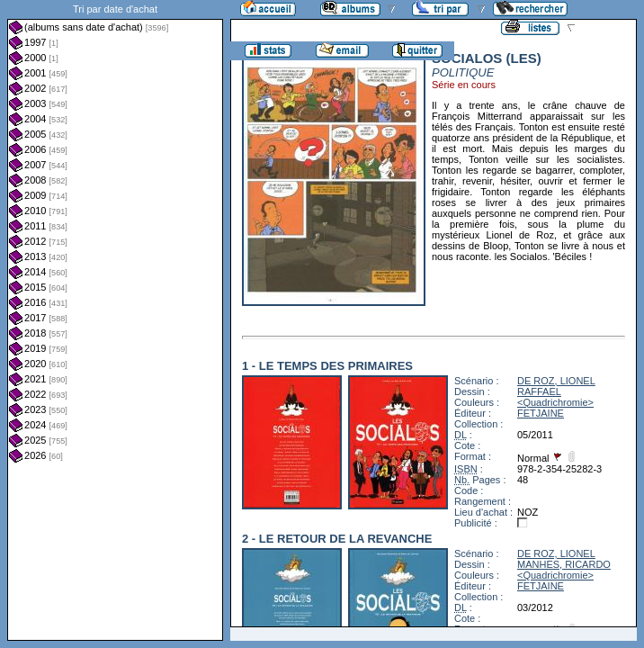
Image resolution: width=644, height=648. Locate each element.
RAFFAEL (539, 391)
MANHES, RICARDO (564, 564)
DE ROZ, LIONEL (556, 381)
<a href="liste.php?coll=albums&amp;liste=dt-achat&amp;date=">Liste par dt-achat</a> (115, 320)
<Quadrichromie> (555, 402)
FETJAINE (541, 413)
